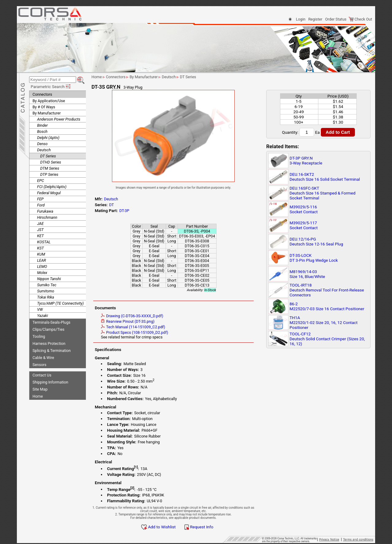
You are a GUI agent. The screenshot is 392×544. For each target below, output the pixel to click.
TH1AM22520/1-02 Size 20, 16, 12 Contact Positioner (324, 322)
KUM (41, 253)
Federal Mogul (49, 192)
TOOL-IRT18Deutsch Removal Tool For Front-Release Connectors (327, 290)
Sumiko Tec (47, 284)
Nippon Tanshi (49, 278)
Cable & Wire (43, 357)
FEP (40, 198)
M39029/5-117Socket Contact (304, 225)
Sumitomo (46, 290)
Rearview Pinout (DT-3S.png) (134, 321)
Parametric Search (51, 86)
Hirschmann (47, 216)
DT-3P (130, 211)
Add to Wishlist (165, 527)
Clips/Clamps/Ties (48, 328)
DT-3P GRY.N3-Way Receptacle (306, 160)
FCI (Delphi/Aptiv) (52, 186)
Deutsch (44, 149)
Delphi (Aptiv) (48, 137)
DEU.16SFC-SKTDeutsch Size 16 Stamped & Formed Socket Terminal (323, 193)
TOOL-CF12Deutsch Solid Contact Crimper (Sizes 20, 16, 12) (327, 339)
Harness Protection (49, 343)
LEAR (42, 259)
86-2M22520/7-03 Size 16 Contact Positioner (327, 306)
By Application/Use (49, 100)
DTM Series (50, 167)
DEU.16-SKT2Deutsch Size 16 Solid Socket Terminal (325, 177)
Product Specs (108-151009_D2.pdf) (141, 332)
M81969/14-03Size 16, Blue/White (307, 274)
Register (315, 19)
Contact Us (42, 374)
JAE (40, 223)
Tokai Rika (46, 296)
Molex (42, 272)
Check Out (360, 19)
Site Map (40, 388)
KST (40, 247)
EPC (40, 180)
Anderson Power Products (59, 118)
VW (40, 309)
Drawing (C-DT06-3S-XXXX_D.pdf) (138, 316)
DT (118, 205)
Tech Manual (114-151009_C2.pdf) (139, 327)
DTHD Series (51, 161)
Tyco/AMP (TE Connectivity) (60, 302)
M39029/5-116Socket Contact (304, 209)
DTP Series (49, 174)
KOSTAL (44, 241)
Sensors (39, 364)
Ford (41, 204)
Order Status (336, 19)
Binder (42, 124)
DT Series (48, 155)
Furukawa (45, 210)
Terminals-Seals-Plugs (51, 321)
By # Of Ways (44, 106)
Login (301, 19)
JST (40, 229)
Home (38, 395)
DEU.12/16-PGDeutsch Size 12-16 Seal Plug (316, 241)
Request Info (205, 527)
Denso (42, 143)
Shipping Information (50, 381)
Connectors (42, 93)
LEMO (42, 266)
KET (40, 235)
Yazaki (42, 315)
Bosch (42, 131)
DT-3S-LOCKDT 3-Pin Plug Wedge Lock (314, 258)
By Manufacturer (47, 112)
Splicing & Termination (52, 350)
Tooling (39, 336)
